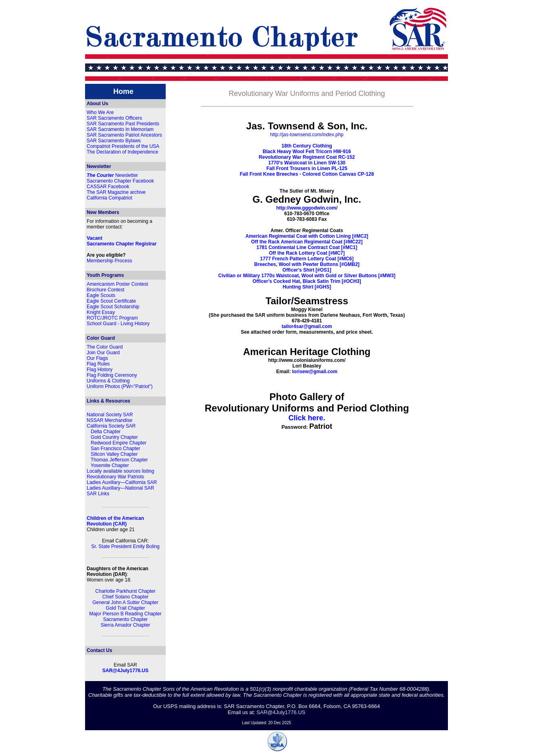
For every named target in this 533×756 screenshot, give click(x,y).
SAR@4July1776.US (125, 671)
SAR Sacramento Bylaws (114, 141)
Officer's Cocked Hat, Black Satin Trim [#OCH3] (307, 281)
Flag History (100, 370)
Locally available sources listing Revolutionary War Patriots (120, 474)
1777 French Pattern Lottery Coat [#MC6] (307, 259)
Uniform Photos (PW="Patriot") (120, 386)
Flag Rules (98, 364)
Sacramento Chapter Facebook (120, 181)
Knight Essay (101, 312)
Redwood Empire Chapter (119, 443)
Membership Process (109, 261)
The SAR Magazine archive (116, 192)
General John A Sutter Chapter (125, 602)
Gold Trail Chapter (125, 608)
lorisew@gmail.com (314, 372)
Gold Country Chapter (114, 437)
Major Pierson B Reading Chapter (125, 614)
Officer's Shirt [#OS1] (307, 270)
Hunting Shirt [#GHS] (307, 287)
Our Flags (97, 358)
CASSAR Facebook (108, 187)
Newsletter (112, 175)
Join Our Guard (103, 353)
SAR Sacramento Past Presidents (123, 124)
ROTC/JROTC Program (112, 318)
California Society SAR (111, 426)
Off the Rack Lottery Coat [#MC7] (307, 253)
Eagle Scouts (101, 295)
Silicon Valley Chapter (114, 454)
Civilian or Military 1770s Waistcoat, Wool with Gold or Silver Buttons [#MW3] (307, 276)
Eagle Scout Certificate (111, 301)
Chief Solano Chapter (126, 597)
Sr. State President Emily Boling (125, 546)
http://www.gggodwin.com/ (307, 208)
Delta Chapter (106, 432)
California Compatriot (109, 198)
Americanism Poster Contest (117, 284)
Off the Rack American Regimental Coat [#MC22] (307, 242)
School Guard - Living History (118, 324)
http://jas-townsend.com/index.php (307, 135)
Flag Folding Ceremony (112, 375)
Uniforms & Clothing (108, 381)
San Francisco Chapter (116, 449)
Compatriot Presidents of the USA (123, 146)
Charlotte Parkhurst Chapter (125, 591)
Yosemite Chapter (110, 465)
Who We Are (100, 112)
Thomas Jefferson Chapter (119, 460)
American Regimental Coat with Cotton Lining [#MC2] (307, 236)
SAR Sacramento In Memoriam (120, 129)
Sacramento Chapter (126, 619)
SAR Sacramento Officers (114, 118)
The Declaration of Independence (122, 152)
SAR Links (98, 494)
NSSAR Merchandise (109, 420)
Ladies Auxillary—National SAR (120, 488)
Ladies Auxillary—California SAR (122, 482)
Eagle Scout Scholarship (113, 307)
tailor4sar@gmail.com (307, 326)
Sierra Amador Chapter (126, 625)
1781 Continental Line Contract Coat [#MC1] (307, 247)
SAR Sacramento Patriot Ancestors (124, 135)
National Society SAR (110, 415)
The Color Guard (105, 347)
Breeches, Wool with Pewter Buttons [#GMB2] (307, 264)
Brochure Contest (105, 290)
